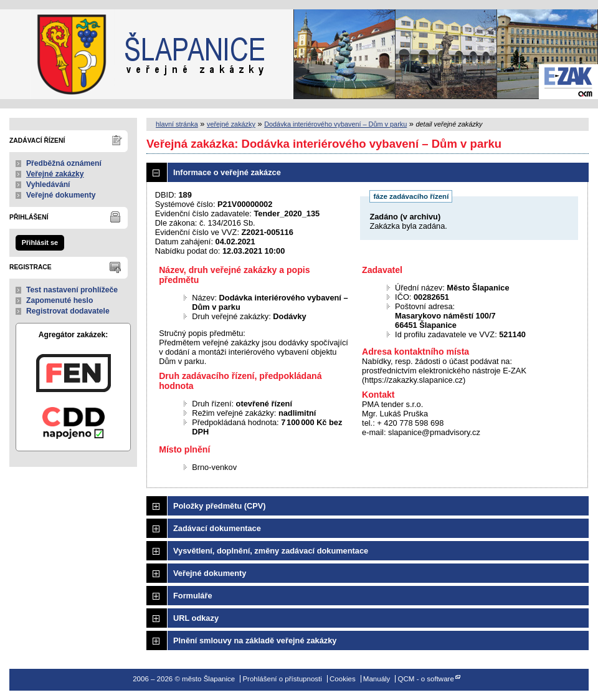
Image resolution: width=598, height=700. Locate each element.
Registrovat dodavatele (68, 311)
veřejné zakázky (231, 124)
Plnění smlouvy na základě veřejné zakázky (255, 640)
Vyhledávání (48, 185)
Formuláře (193, 596)
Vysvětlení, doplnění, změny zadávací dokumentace (271, 551)
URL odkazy (196, 618)
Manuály (377, 679)
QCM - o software (426, 679)
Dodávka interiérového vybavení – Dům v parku (335, 124)
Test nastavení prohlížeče (72, 290)
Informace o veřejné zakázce (227, 172)
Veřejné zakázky (55, 174)
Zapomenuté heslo (59, 300)
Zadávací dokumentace (217, 528)
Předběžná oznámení (64, 163)
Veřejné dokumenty (61, 195)
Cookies (343, 679)
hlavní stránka (177, 124)
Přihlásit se (40, 242)
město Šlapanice (62, 54)
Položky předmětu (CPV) (220, 506)
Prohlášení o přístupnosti (282, 679)
